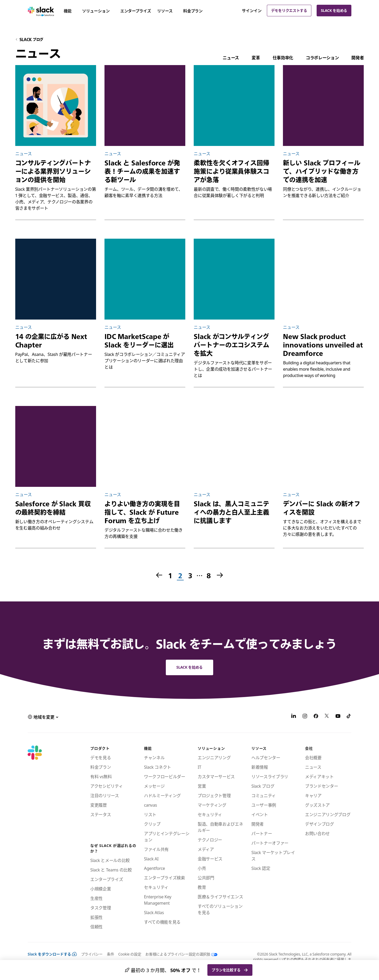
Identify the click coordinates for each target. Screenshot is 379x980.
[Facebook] (316, 717)
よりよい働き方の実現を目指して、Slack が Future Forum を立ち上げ (142, 512)
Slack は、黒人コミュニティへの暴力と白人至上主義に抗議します (231, 512)
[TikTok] (349, 717)
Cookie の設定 (130, 954)
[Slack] (41, 11)
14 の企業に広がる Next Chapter (51, 341)
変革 (256, 58)
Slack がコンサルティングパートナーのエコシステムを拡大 (231, 345)
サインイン (252, 11)
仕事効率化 (283, 58)
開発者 (358, 58)
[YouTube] (338, 717)
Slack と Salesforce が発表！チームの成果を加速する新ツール (142, 171)
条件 (110, 954)
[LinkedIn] (294, 717)
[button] (43, 717)
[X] (327, 717)
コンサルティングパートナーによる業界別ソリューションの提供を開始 (53, 171)
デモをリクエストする (289, 10)
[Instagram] (305, 717)
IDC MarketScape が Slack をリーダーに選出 (139, 341)
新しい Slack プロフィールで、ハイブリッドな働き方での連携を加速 (321, 171)
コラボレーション (322, 58)
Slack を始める (334, 10)
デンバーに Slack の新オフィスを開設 (321, 508)
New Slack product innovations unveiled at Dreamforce (323, 345)
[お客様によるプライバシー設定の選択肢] (179, 954)
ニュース (231, 58)
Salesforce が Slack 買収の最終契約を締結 (53, 508)
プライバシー (92, 954)
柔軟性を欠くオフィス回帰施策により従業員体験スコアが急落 (231, 171)
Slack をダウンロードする (52, 954)
